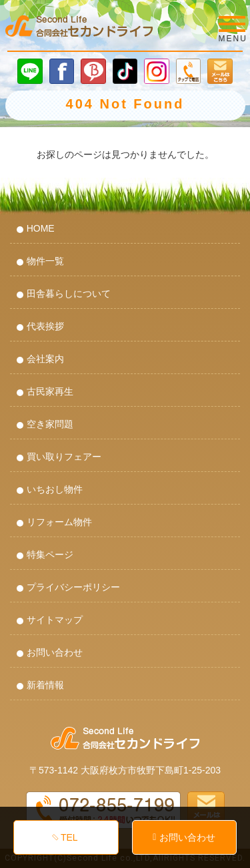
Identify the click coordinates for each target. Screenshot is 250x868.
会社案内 (45, 359)
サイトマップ (55, 620)
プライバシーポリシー (73, 587)
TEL (69, 837)
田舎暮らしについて (69, 294)
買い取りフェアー (64, 457)
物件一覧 (45, 261)
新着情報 (45, 685)
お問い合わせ (55, 652)
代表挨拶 (45, 326)
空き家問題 (50, 424)
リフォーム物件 (59, 522)
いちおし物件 (55, 489)
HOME (41, 228)
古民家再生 (50, 391)
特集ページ (50, 554)
